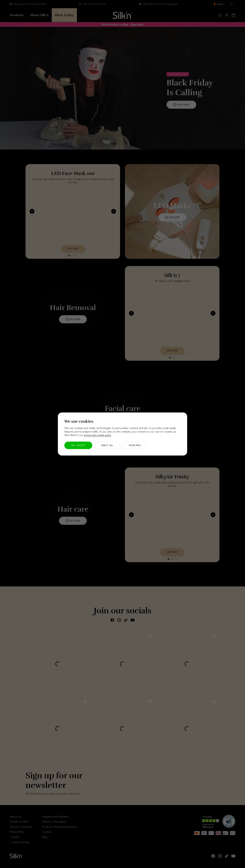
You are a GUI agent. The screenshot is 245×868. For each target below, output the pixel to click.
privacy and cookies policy (98, 435)
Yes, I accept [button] (78, 445)
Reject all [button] (107, 445)
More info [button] (135, 445)
